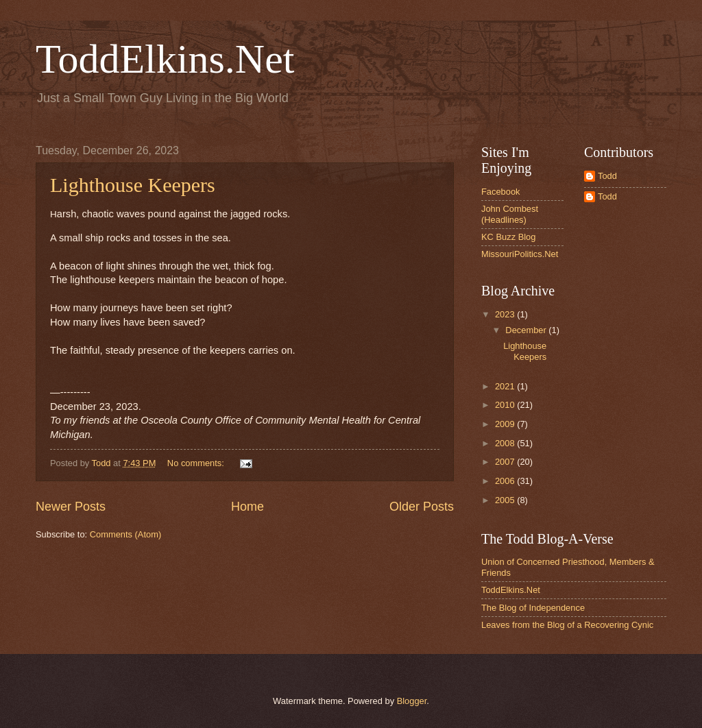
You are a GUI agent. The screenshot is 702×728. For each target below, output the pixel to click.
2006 (506, 481)
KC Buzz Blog (508, 237)
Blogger (412, 701)
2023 (506, 314)
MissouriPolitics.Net (520, 254)
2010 (506, 405)
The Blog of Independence (533, 608)
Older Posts (422, 507)
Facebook (501, 192)
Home (247, 507)
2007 (506, 462)
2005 (506, 500)
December (527, 330)
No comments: (197, 463)
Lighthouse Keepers (133, 185)
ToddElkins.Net (165, 59)
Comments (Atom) (125, 534)
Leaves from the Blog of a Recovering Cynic (567, 625)
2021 (506, 386)
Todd (607, 176)
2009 (506, 424)
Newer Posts (71, 507)
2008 (506, 443)
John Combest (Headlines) (510, 214)
